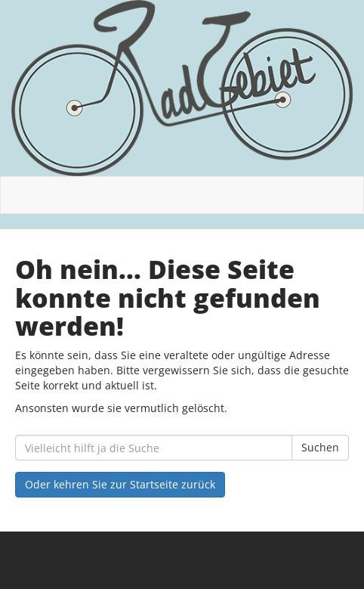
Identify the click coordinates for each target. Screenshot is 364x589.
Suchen (320, 447)
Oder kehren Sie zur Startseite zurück (120, 484)
